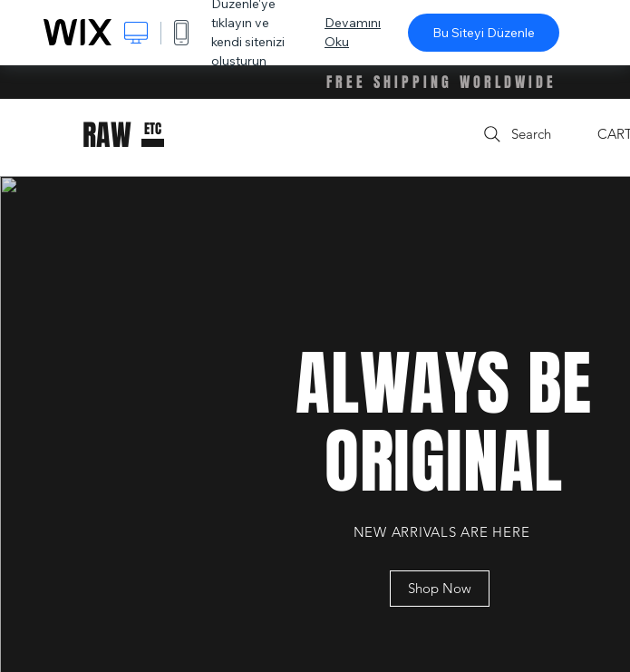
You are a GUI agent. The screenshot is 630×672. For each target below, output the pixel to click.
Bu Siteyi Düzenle (484, 33)
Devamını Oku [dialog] (353, 32)
